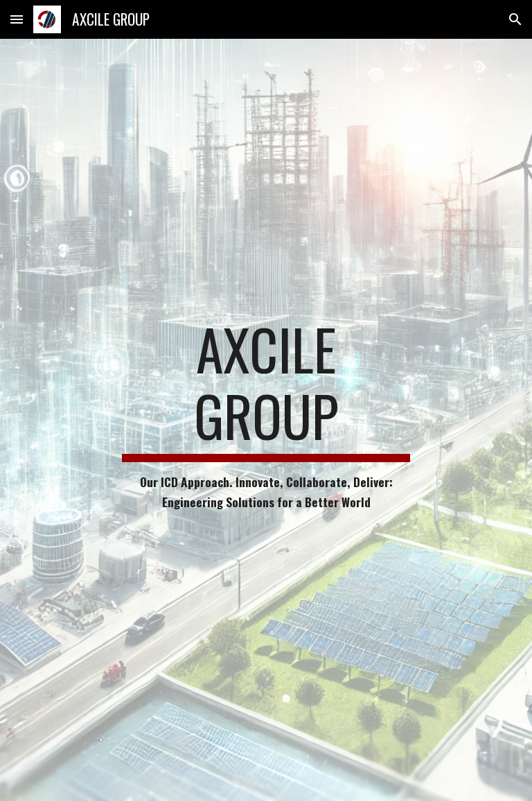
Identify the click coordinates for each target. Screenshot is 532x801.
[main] (266, 420)
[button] (17, 19)
